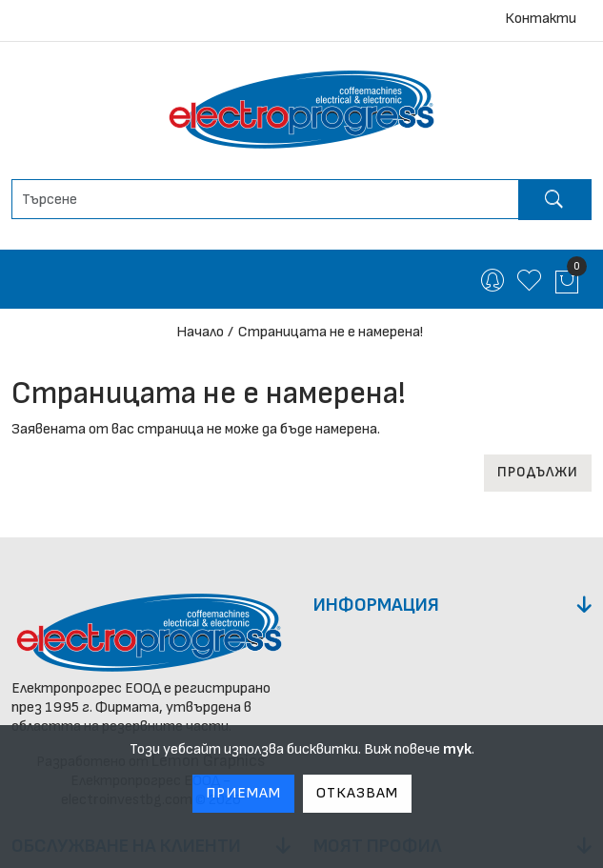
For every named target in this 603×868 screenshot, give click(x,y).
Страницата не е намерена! (331, 332)
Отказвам (357, 793)
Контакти (541, 19)
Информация (376, 605)
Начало (200, 332)
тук (457, 749)
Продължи (538, 472)
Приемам (243, 793)
